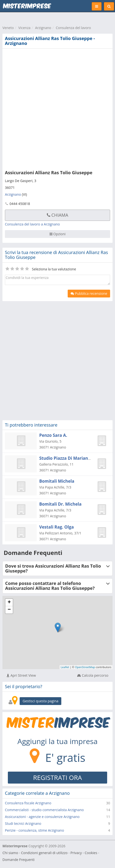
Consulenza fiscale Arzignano (28, 803)
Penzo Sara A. (53, 435)
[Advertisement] (57, 108)
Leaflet (65, 667)
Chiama (57, 215)
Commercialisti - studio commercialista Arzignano (44, 810)
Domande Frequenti (19, 860)
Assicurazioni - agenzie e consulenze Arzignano (42, 817)
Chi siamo (10, 853)
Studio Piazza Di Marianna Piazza (73, 458)
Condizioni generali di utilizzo (44, 853)
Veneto (8, 28)
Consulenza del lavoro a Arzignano (32, 224)
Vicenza (24, 28)
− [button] (9, 610)
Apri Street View (21, 675)
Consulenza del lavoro (73, 28)
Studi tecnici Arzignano (23, 823)
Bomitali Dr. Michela (60, 504)
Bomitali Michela (57, 481)
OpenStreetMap (85, 667)
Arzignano (43, 28)
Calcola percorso (93, 675)
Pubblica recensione (89, 293)
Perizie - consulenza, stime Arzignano (34, 830)
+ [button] (9, 602)
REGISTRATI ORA (57, 777)
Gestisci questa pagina (40, 701)
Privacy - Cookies (84, 853)
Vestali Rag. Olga (57, 527)
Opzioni (58, 234)
